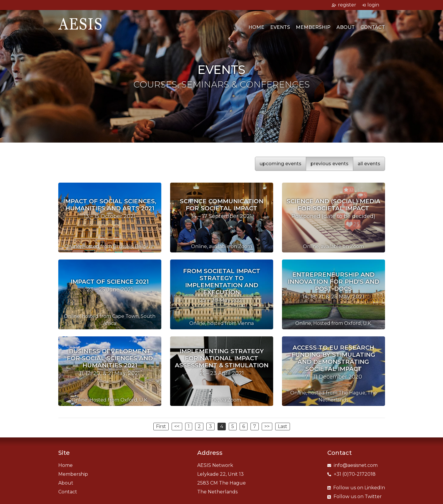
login (371, 5)
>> (267, 426)
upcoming (281, 164)
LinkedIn (356, 488)
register (344, 5)
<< (177, 426)
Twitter (355, 496)
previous (330, 164)
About (346, 27)
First (161, 426)
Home (256, 27)
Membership (313, 27)
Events (280, 27)
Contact (373, 27)
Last (283, 426)
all (369, 164)
